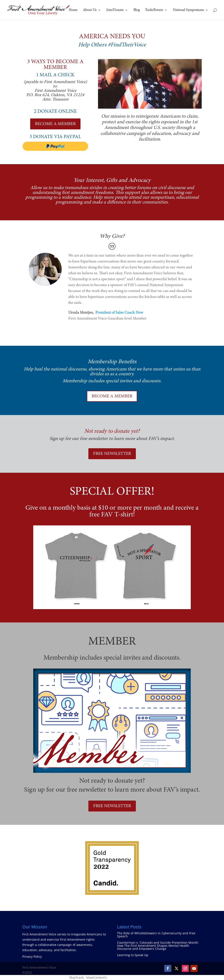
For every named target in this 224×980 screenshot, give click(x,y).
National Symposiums (188, 10)
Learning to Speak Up (133, 955)
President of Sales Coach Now (119, 313)
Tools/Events (154, 10)
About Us (90, 10)
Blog (136, 10)
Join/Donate (115, 10)
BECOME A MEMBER (55, 124)
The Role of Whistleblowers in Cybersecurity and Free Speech (156, 935)
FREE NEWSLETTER (112, 454)
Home (73, 10)
